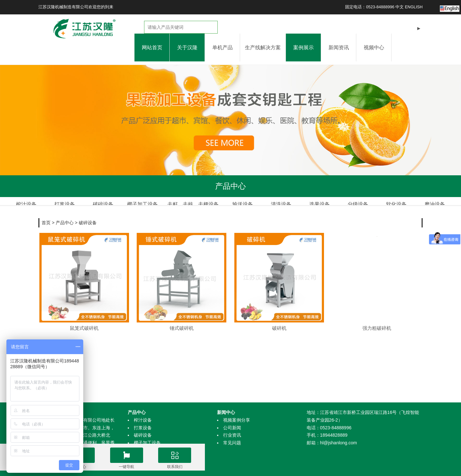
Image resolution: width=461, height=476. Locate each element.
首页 (46, 215)
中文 (400, 7)
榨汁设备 (143, 420)
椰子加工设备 (147, 443)
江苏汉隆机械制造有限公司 (63, 7)
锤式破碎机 (182, 320)
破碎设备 (88, 215)
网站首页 (152, 48)
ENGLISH (414, 7)
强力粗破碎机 (377, 320)
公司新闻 (232, 428)
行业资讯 (232, 435)
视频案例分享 (237, 420)
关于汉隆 (187, 48)
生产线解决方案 (263, 48)
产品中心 (65, 215)
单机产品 (222, 48)
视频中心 (374, 48)
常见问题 (232, 443)
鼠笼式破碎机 (84, 320)
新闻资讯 (339, 48)
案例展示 (303, 48)
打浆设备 (143, 428)
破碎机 (279, 320)
